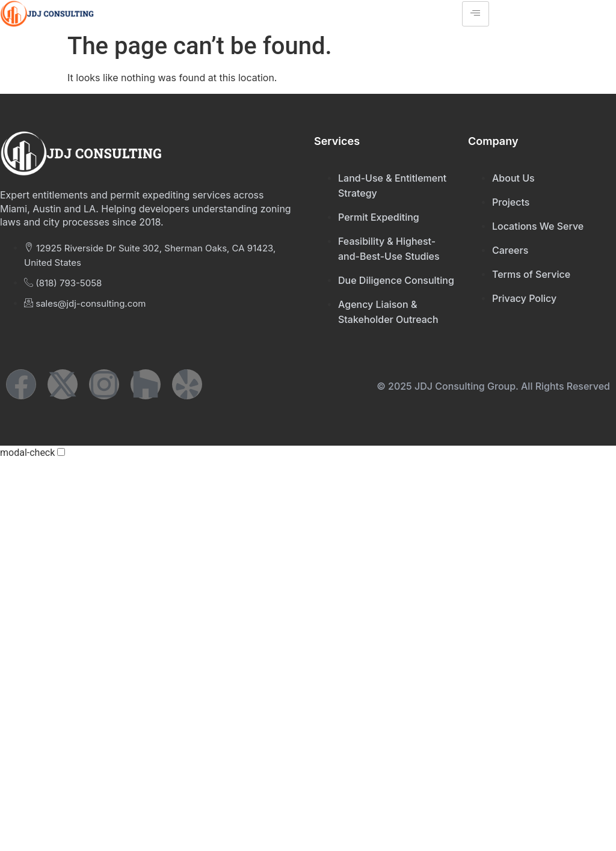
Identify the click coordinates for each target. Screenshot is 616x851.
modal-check (27, 453)
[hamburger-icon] (476, 14)
